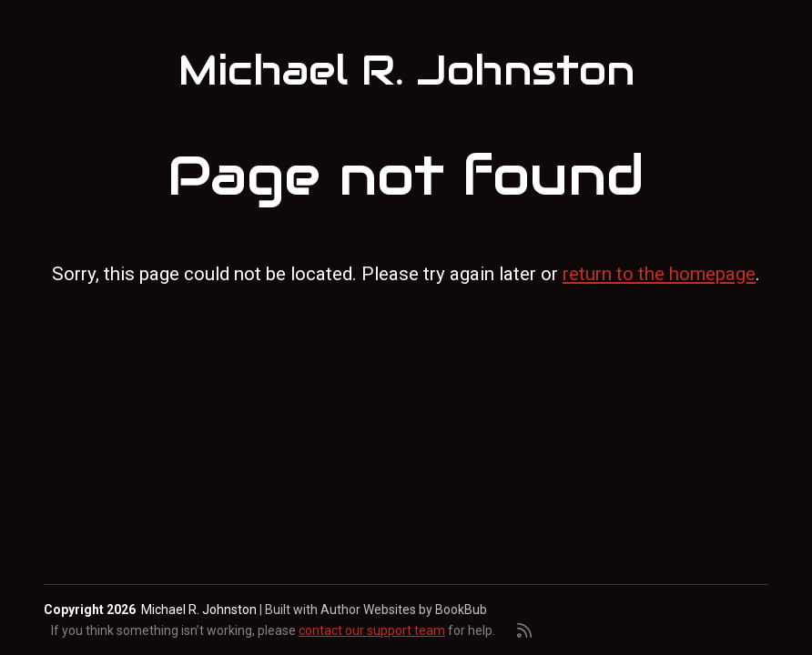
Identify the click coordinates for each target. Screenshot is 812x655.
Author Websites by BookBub (404, 610)
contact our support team (372, 630)
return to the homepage (659, 274)
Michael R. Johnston (406, 71)
